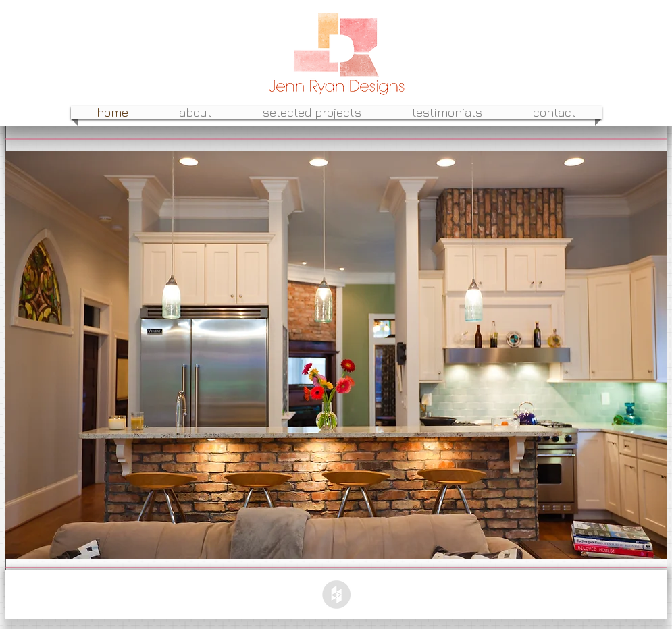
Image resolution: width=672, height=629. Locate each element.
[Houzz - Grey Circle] (336, 595)
